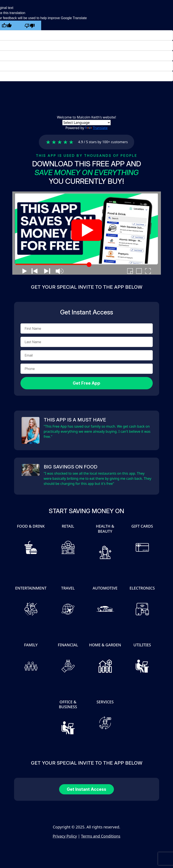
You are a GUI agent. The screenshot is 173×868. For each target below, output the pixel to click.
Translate (96, 128)
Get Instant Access (86, 789)
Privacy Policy (65, 836)
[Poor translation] (30, 25)
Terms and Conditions (101, 836)
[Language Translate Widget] (86, 123)
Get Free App (86, 383)
